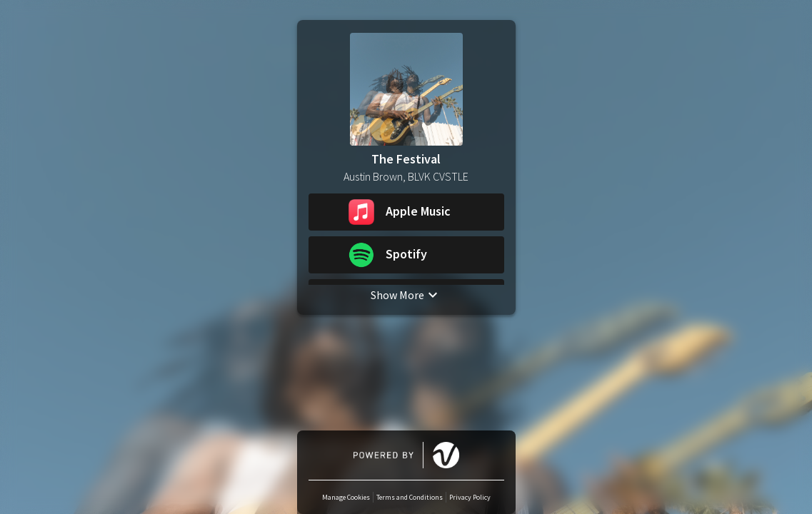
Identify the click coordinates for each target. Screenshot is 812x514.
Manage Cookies (346, 497)
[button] (406, 212)
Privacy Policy (470, 497)
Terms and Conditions (410, 497)
